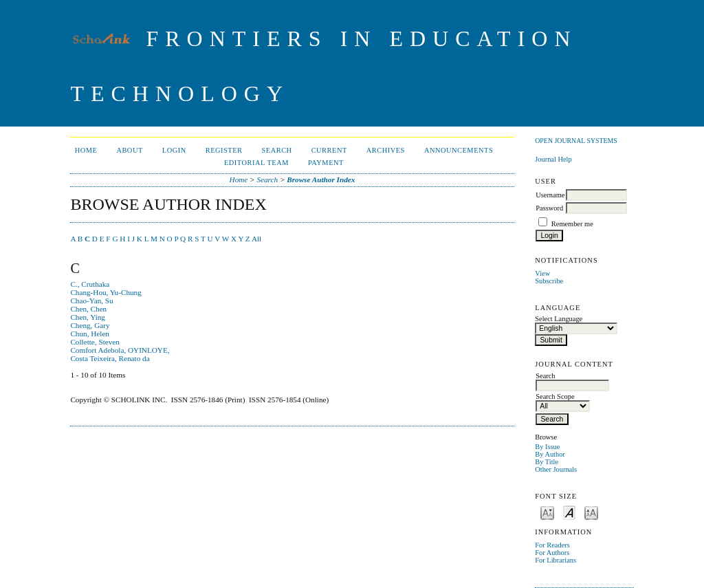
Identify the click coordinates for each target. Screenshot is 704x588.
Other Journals (556, 469)
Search (277, 150)
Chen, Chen (88, 309)
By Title (547, 462)
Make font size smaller (547, 512)
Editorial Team (256, 163)
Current (329, 150)
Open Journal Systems (576, 141)
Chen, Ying (88, 317)
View (542, 273)
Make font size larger (591, 512)
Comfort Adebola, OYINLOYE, (120, 350)
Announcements (459, 150)
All (256, 239)
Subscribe (549, 281)
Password (549, 208)
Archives (386, 150)
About (129, 150)
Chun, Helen (90, 334)
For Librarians (555, 560)
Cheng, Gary (90, 325)
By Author (550, 454)
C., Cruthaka (90, 284)
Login (174, 150)
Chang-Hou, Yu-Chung (106, 292)
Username (550, 195)
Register (224, 150)
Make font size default (569, 512)
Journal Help (553, 159)
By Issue (547, 447)
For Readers (552, 545)
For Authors (552, 553)
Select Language (559, 319)
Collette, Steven (95, 342)
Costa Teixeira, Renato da (110, 358)
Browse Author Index (321, 179)
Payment (326, 163)
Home (86, 150)
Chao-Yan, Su (91, 301)
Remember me (572, 224)
